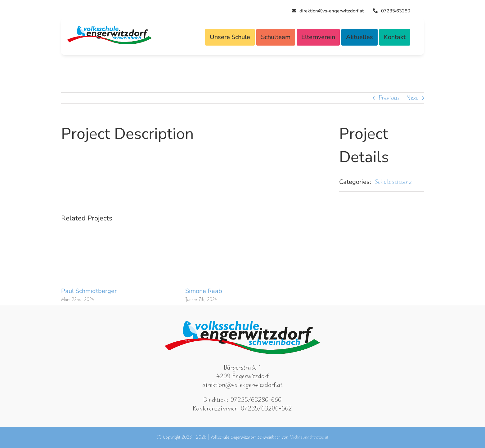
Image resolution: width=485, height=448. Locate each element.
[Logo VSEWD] (109, 29)
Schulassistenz (393, 182)
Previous (389, 98)
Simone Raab (204, 291)
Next (412, 98)
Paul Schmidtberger (89, 291)
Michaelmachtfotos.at (309, 437)
